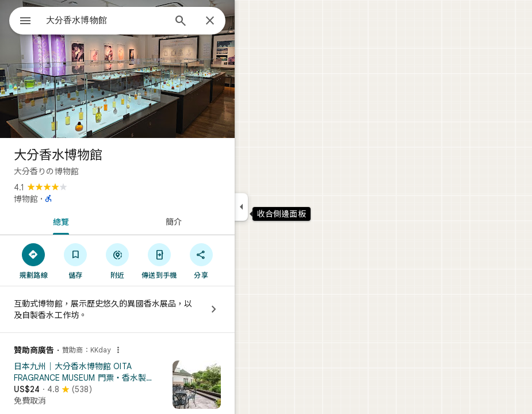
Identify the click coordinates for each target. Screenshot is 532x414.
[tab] (59, 221)
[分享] (201, 260)
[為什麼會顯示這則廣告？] (118, 350)
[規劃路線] (34, 260)
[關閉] (210, 21)
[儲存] (76, 260)
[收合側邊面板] (241, 207)
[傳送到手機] (159, 260)
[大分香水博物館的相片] (117, 69)
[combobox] (105, 20)
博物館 (26, 199)
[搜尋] (181, 22)
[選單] (25, 22)
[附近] (118, 260)
